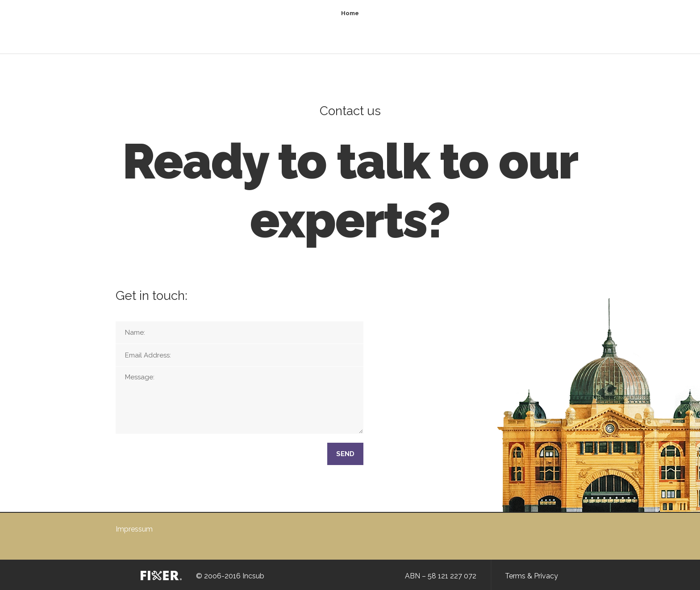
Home (350, 13)
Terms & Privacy (531, 576)
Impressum (134, 529)
